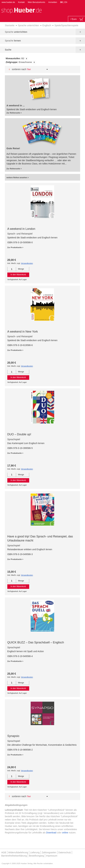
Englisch (47, 25)
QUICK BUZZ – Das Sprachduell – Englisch (36, 642)
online (65, 833)
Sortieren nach (19, 69)
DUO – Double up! (19, 434)
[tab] (42, 61)
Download (51, 833)
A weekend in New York (23, 332)
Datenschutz (65, 852)
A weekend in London (21, 229)
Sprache (16, 32)
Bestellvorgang (36, 856)
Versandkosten (27, 263)
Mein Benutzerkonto (36, 2)
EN (66, 2)
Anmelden (53, 2)
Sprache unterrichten (28, 25)
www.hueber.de (8, 2)
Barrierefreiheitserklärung (14, 856)
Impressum (52, 856)
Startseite (10, 25)
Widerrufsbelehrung (18, 852)
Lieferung (35, 852)
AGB (4, 852)
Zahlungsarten (49, 852)
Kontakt (21, 2)
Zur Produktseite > (15, 247)
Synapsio (13, 736)
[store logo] (21, 10)
